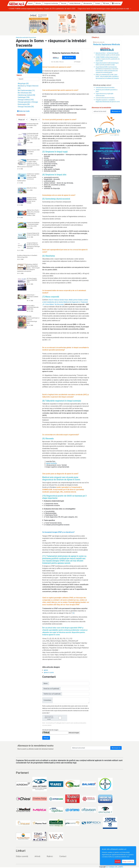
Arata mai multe (23, 111)
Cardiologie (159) (24, 97)
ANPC (121, 867)
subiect (109, 85)
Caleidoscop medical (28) (26, 95)
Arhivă (37, 856)
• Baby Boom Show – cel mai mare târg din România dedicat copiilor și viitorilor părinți (37, 9)
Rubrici (50, 856)
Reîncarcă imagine (74, 733)
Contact (98, 3)
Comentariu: (47, 700)
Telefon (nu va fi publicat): (52, 694)
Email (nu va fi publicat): (51, 689)
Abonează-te (116, 748)
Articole (38, 3)
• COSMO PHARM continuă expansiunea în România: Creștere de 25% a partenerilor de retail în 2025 (101, 9)
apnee (46, 670)
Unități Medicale (75, 3)
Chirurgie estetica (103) (26, 100)
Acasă (30, 3)
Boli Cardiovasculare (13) (26, 90)
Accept (118, 861)
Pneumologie (32, 37)
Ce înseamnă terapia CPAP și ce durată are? (58, 532)
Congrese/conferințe (51, 3)
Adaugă (46, 738)
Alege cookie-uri (128, 861)
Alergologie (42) (23, 83)
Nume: (46, 683)
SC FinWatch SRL (112, 867)
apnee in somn (49, 672)
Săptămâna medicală (22, 37)
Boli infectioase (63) (25, 93)
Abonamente (88, 3)
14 (73, 613)
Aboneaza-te (116, 111)
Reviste (64, 3)
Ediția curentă (22, 856)
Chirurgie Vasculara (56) (26, 107)
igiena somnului (51, 463)
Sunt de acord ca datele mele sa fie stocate (55, 718)
